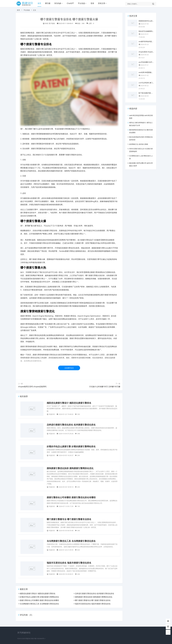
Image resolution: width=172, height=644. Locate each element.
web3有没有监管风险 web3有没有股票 (141, 117)
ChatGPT (70, 3)
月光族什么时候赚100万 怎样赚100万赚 (105, 387)
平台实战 (81, 3)
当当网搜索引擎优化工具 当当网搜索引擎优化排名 (71, 541)
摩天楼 (48, 3)
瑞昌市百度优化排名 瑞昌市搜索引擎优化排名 (69, 563)
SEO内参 (58, 3)
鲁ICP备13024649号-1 (38, 639)
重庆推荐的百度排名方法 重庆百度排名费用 (141, 131)
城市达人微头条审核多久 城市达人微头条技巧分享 (141, 124)
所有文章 (102, 3)
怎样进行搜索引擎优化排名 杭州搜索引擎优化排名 (71, 425)
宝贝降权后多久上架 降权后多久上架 (141, 157)
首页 (39, 3)
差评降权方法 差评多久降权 (139, 144)
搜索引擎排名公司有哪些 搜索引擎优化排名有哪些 (71, 497)
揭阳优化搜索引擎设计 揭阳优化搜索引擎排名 (69, 403)
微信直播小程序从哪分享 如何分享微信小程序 (141, 164)
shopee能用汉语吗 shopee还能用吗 (32, 387)
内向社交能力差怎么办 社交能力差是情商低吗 (141, 150)
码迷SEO (28, 639)
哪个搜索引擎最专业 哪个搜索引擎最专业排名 (69, 519)
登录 (92, 3)
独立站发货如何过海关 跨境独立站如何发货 (141, 138)
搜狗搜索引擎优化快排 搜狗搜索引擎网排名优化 (70, 468)
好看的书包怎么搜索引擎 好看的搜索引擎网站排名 (71, 446)
